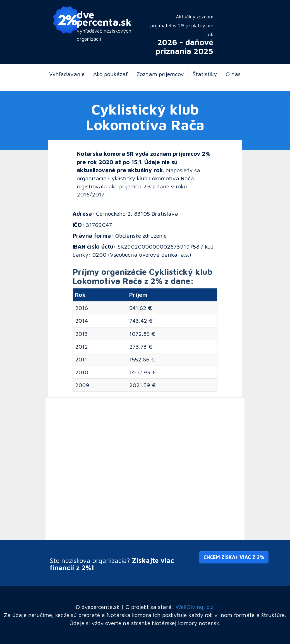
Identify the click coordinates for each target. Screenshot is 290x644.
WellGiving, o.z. (195, 607)
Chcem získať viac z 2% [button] (234, 557)
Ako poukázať (111, 74)
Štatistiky (205, 74)
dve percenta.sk (104, 18)
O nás (233, 74)
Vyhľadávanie (67, 74)
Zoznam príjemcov (160, 74)
